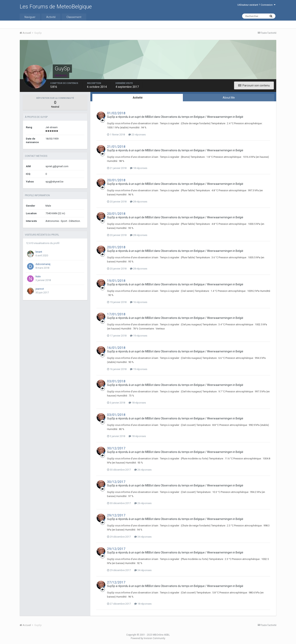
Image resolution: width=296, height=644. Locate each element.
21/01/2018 (116, 147)
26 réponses (143, 470)
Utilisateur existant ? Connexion (256, 5)
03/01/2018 (116, 381)
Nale (38, 276)
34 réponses (143, 537)
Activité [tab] (138, 98)
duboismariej (43, 264)
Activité (51, 17)
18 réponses (139, 168)
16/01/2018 (116, 348)
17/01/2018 (116, 314)
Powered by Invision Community (148, 638)
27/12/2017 (116, 582)
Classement (74, 17)
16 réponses (139, 302)
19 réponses (139, 336)
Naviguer (30, 17)
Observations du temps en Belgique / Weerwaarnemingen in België (202, 117)
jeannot (40, 289)
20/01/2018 (116, 180)
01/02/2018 (116, 113)
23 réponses (137, 135)
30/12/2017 (116, 448)
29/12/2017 (116, 515)
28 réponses (139, 202)
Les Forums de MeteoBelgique (56, 7)
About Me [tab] (229, 98)
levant (39, 252)
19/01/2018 (116, 281)
